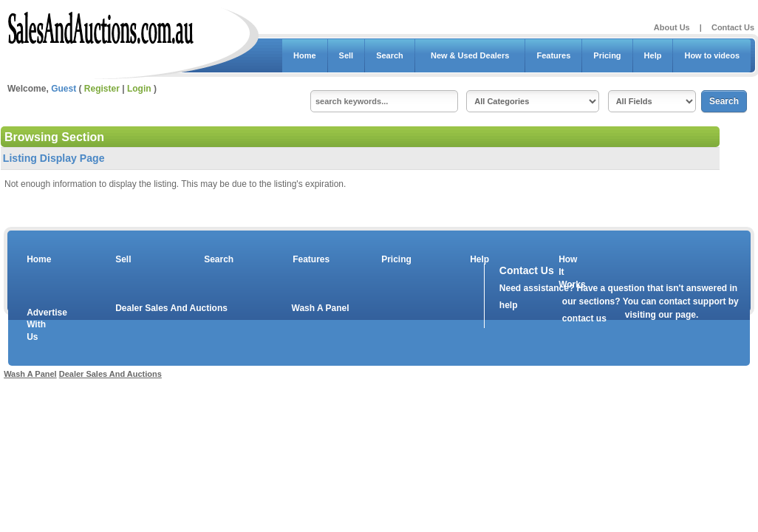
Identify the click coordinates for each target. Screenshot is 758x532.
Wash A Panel (321, 308)
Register (102, 89)
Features (553, 55)
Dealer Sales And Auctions (171, 308)
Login (139, 89)
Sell (346, 55)
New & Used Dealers (470, 55)
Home (305, 55)
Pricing (607, 55)
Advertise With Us (38, 325)
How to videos (712, 55)
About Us (672, 27)
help (509, 305)
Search (390, 55)
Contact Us (733, 27)
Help (653, 55)
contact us (584, 318)
